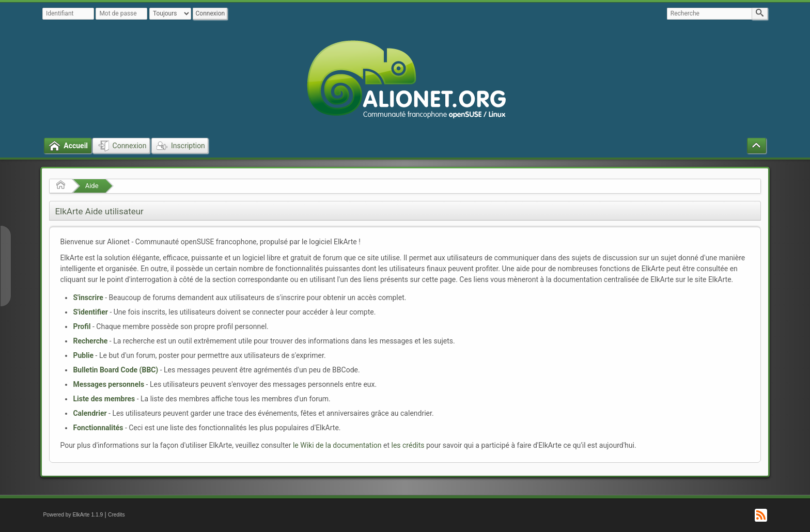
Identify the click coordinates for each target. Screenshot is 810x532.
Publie (83, 355)
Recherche (90, 341)
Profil (82, 326)
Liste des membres (104, 399)
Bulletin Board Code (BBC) (115, 370)
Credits (116, 515)
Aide (92, 186)
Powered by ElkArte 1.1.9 (73, 515)
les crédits (408, 445)
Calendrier (90, 413)
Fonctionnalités (98, 428)
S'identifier (90, 312)
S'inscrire (88, 298)
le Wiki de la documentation (337, 445)
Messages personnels (108, 384)
